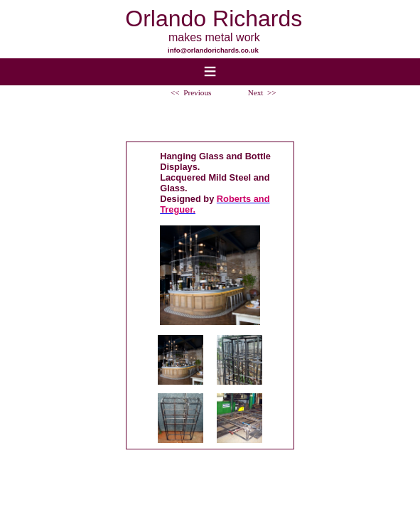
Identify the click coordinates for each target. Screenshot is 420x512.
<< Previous (191, 92)
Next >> (262, 92)
